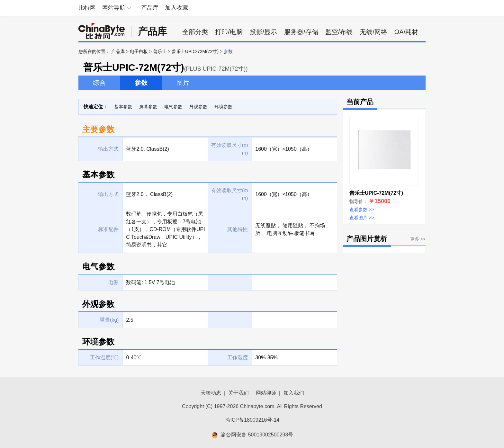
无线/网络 (373, 32)
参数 (141, 83)
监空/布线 (339, 32)
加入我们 (294, 393)
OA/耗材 (406, 32)
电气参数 (173, 107)
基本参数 (123, 107)
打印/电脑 (229, 32)
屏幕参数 (148, 107)
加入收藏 (176, 8)
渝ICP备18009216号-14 (252, 420)
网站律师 (266, 393)
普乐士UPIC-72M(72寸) (195, 51)
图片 (183, 83)
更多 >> (418, 239)
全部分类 (195, 32)
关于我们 (239, 393)
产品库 (150, 8)
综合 (99, 83)
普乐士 (160, 51)
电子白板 (139, 51)
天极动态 (211, 393)
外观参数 (198, 107)
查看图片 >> (362, 218)
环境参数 (223, 107)
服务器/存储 (301, 32)
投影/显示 (264, 32)
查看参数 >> (362, 210)
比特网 (87, 8)
